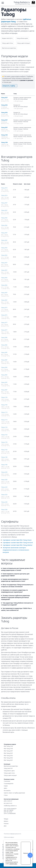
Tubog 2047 (4, 233)
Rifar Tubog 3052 (8, 758)
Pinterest (6, 824)
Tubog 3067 (4, 300)
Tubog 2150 (4, 442)
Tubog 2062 (4, 278)
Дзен (5, 826)
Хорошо (26, 853)
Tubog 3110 (4, 420)
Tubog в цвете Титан (7, 43)
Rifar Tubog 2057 (8, 751)
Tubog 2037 (4, 203)
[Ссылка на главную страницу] (24, 3)
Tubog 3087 (4, 360)
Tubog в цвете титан (9, 773)
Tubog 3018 (4, 195)
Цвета (5, 788)
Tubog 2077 (4, 323)
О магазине (7, 781)
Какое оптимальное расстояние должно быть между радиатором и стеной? (17, 569)
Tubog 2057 (4, 120)
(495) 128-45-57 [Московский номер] (8, 801)
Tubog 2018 (4, 188)
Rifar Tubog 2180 (8, 746)
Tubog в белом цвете (22, 38)
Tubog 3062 (4, 285)
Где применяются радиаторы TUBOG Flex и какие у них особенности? (16, 609)
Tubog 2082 (4, 337)
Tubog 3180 (4, 142)
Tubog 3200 (4, 480)
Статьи (6, 795)
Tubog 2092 (4, 367)
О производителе (9, 784)
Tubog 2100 (4, 397)
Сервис (6, 786)
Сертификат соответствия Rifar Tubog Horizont (18, 543)
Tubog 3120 (4, 435)
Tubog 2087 (4, 352)
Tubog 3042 (4, 225)
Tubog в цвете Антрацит (23, 43)
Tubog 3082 (4, 345)
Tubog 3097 (4, 390)
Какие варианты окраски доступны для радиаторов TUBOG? (15, 575)
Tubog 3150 (4, 450)
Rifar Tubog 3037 (8, 753)
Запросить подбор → (10, 86)
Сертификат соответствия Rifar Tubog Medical (17, 545)
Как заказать (7, 791)
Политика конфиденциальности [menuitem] (12, 834)
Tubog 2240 (4, 502)
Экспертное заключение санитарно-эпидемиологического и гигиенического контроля (16, 550)
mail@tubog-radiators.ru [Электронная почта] (10, 806)
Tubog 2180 (4, 135)
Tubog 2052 (4, 105)
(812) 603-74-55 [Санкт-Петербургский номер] (8, 803)
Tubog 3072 (4, 315)
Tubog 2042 (4, 218)
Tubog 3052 (4, 113)
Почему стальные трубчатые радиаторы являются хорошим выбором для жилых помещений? (16, 597)
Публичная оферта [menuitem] (9, 837)
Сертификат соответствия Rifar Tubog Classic (17, 540)
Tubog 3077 (4, 330)
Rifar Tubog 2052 (8, 756)
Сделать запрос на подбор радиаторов (14, 793)
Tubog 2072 (4, 308)
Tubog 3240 (4, 510)
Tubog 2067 (4, 293)
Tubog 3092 (4, 375)
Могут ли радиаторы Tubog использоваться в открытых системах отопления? (17, 586)
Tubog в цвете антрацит (10, 775)
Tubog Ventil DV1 (8, 768)
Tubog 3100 (4, 405)
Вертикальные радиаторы (9, 48)
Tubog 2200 (4, 472)
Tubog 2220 (4, 487)
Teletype (6, 819)
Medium (6, 821)
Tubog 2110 (4, 412)
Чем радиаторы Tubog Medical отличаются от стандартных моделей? (17, 604)
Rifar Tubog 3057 (8, 760)
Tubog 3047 (4, 240)
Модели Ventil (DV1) (7, 38)
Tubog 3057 (4, 127)
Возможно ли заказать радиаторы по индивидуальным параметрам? (14, 591)
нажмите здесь (13, 864)
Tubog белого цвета (9, 771)
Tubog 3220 (4, 495)
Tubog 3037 (4, 98)
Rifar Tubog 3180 (8, 749)
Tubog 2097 (4, 382)
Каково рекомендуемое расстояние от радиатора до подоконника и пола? (15, 580)
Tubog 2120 (4, 427)
